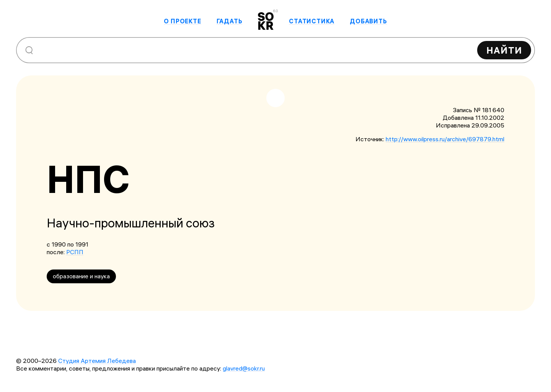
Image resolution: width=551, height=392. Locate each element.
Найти (504, 50)
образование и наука (81, 276)
